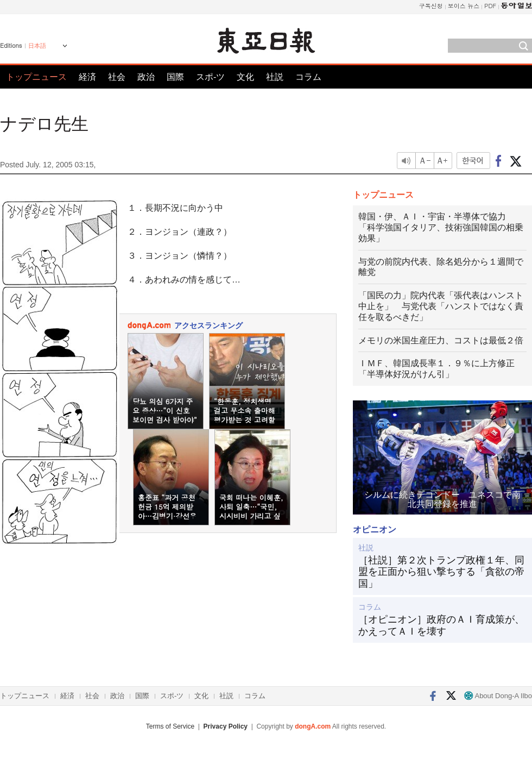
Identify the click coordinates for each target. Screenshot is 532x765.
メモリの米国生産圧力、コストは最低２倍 (441, 340)
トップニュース (36, 77)
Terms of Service (170, 726)
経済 (87, 77)
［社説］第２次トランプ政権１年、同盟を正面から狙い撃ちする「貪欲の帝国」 (441, 572)
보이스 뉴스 (464, 6)
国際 (175, 77)
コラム (308, 77)
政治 (146, 77)
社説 (275, 77)
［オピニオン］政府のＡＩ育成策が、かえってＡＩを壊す (441, 625)
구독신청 (431, 6)
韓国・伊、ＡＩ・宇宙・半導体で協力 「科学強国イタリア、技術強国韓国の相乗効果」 (441, 227)
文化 (245, 77)
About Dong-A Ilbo (498, 696)
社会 (117, 77)
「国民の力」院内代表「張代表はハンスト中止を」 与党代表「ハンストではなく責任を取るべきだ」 (441, 306)
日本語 (37, 46)
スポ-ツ (210, 77)
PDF (490, 6)
